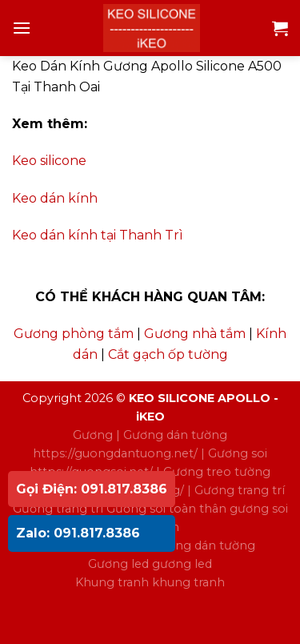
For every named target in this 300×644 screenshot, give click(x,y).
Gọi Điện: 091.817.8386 (92, 489)
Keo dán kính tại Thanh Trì (98, 235)
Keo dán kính (55, 198)
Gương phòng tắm (74, 334)
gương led (182, 564)
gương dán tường (204, 545)
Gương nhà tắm (195, 334)
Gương (93, 435)
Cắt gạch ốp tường (168, 354)
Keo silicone (49, 161)
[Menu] (22, 28)
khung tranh (188, 582)
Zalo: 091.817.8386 (78, 533)
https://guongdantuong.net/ (115, 453)
